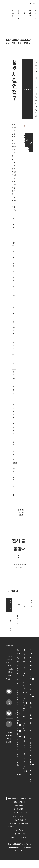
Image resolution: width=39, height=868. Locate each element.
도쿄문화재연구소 (19, 816)
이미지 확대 (25, 140)
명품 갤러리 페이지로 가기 (21, 514)
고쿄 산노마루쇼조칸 (19, 813)
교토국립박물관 (19, 802)
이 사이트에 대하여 (19, 834)
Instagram (10, 713)
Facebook (10, 724)
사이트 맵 (25, 837)
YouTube (10, 691)
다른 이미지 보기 (29, 143)
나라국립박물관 (19, 806)
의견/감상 (19, 830)
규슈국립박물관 (19, 809)
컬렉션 (30, 13)
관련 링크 (14, 837)
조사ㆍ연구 (36, 16)
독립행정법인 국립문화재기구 (19, 798)
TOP (8, 40)
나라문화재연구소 (19, 820)
